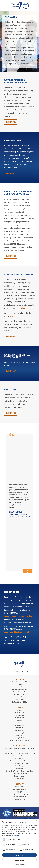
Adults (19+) (19, 700)
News (20, 723)
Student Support (19, 776)
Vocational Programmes (20, 689)
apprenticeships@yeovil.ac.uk (17, 632)
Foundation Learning (20, 692)
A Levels (19, 687)
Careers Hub (20, 713)
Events (20, 720)
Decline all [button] (20, 860)
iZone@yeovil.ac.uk (19, 789)
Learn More (11, 122)
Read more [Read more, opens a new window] (15, 836)
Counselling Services (19, 756)
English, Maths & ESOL (20, 702)
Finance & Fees (20, 758)
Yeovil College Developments (19, 740)
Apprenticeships (19, 695)
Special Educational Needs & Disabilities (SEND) (19, 748)
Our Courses (19, 725)
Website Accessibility (19, 797)
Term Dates (19, 735)
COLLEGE (20, 708)
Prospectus (20, 769)
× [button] (37, 821)
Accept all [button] (20, 855)
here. (11, 316)
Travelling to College (20, 738)
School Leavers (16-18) (20, 682)
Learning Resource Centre (19, 764)
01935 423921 (19, 787)
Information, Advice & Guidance (20, 761)
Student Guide (20, 779)
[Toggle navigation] (26, 6)
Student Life (19, 728)
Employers (20, 792)
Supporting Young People (20, 733)
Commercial (20, 718)
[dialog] (19, 843)
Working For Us (20, 799)
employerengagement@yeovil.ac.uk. (20, 616)
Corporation (20, 715)
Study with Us (19, 730)
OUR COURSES (20, 679)
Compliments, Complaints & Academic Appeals (20, 753)
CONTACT (20, 784)
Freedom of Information (20, 794)
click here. (22, 308)
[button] (20, 865)
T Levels (20, 684)
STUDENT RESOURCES (20, 746)
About (19, 710)
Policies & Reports (20, 766)
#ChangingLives (20, 671)
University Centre (20, 697)
